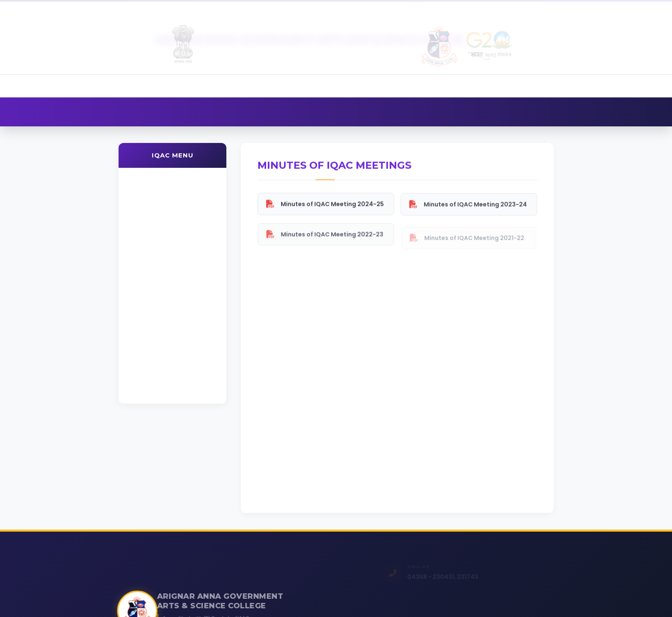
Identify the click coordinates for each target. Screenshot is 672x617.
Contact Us (638, 8)
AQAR (141, 284)
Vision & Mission (155, 200)
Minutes (148, 306)
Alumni (552, 8)
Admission (510, 8)
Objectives (148, 220)
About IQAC (150, 178)
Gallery (590, 8)
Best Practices (154, 352)
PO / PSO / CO (153, 328)
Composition (152, 241)
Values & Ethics (154, 263)
